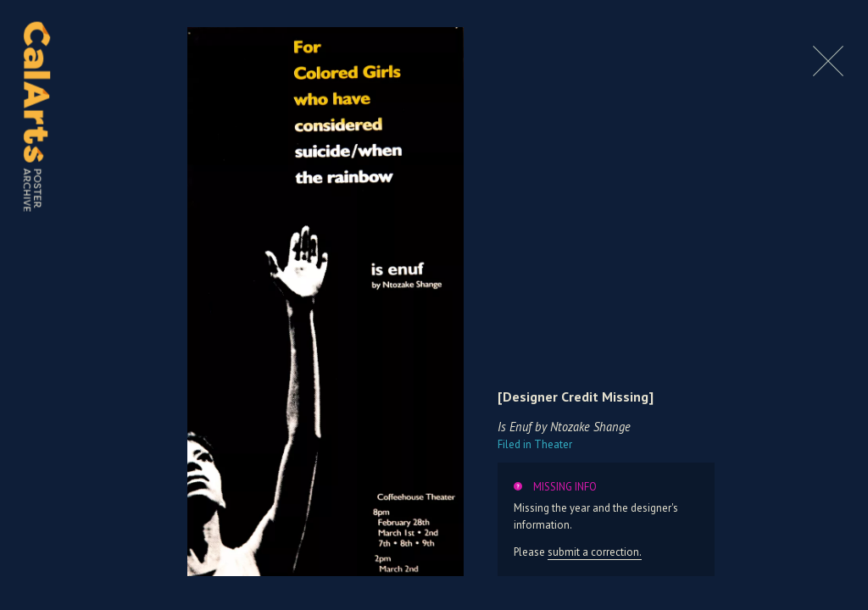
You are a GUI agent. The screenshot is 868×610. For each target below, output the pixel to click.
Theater (535, 444)
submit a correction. (595, 552)
